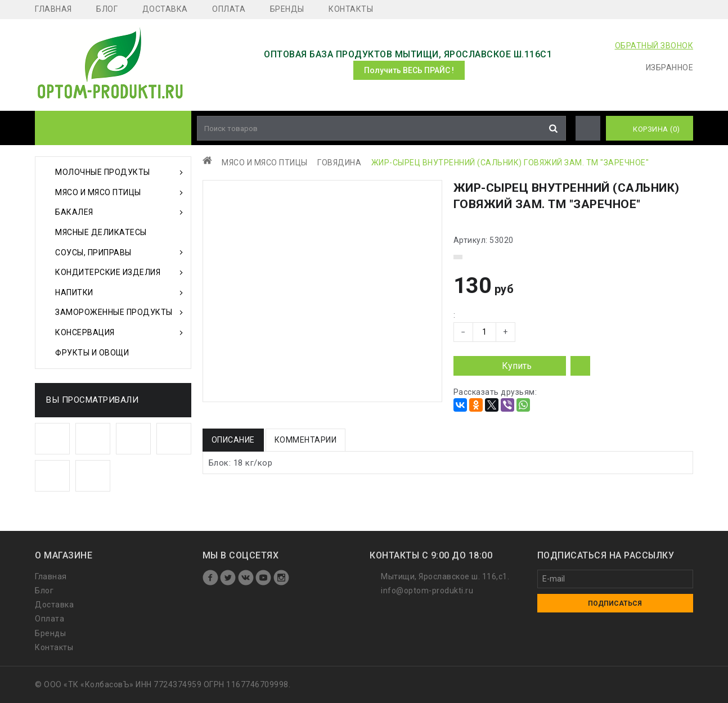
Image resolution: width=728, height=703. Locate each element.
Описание (233, 440)
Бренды (287, 9)
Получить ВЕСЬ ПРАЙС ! (409, 70)
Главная (53, 9)
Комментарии (306, 440)
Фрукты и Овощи (92, 353)
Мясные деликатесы (101, 232)
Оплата (229, 9)
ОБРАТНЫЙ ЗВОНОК (654, 46)
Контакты (351, 9)
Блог (107, 9)
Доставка (165, 9)
